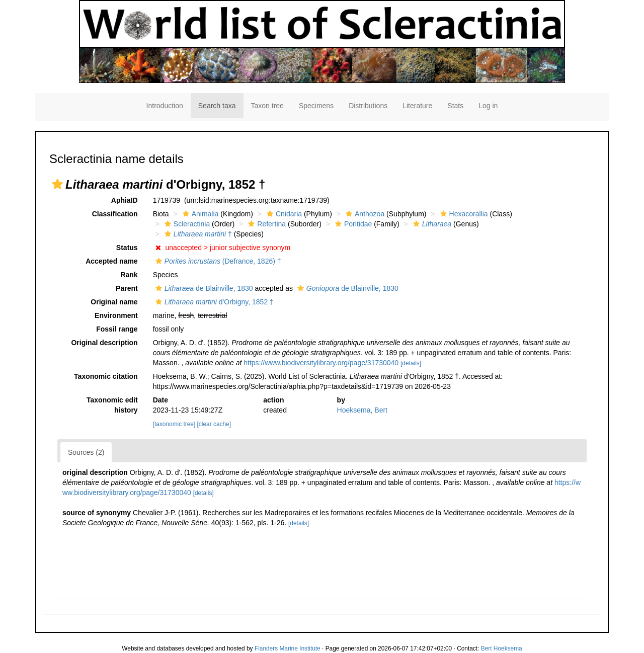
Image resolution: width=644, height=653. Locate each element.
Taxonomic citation (106, 376)
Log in (488, 106)
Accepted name (111, 261)
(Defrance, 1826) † (217, 261)
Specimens (316, 106)
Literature (417, 106)
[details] (411, 363)
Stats (455, 106)
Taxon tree (267, 106)
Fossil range (117, 329)
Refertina (266, 224)
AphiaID (125, 200)
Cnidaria (283, 214)
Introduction (165, 106)
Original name (114, 302)
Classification (115, 214)
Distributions (368, 106)
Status (127, 248)
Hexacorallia (463, 214)
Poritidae (352, 224)
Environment (116, 315)
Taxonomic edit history (112, 405)
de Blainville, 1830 (203, 288)
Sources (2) (86, 452)
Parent (127, 288)
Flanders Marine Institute (288, 648)
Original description (104, 343)
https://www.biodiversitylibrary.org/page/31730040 (321, 363)
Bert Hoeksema (502, 648)
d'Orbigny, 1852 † (213, 302)
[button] (57, 184)
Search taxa (217, 106)
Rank (129, 275)
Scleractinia (186, 224)
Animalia (199, 214)
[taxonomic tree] (174, 424)
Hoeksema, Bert (362, 410)
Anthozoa (364, 214)
